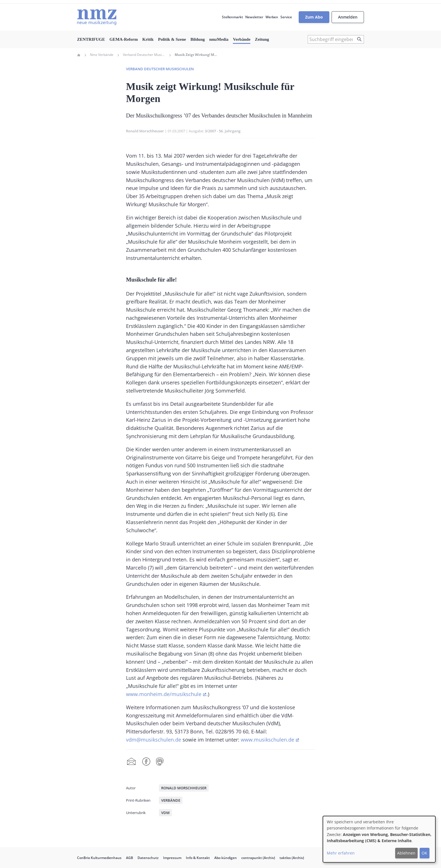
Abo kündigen (226, 858)
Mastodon (160, 762)
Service (286, 17)
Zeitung (262, 39)
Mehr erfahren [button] (341, 853)
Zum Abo (314, 17)
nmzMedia (219, 39)
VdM (165, 813)
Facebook (146, 762)
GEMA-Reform (124, 39)
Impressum (172, 858)
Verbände (242, 39)
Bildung (198, 39)
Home (79, 55)
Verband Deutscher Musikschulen (144, 55)
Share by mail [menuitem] (131, 762)
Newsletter (254, 17)
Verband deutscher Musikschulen (160, 69)
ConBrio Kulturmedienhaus (99, 858)
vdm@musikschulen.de (154, 740)
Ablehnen (406, 853)
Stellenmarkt (232, 17)
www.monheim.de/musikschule (164, 694)
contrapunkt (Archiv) (258, 858)
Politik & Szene (172, 39)
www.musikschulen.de (267, 740)
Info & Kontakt (198, 858)
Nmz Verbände (102, 55)
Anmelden (348, 17)
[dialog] (379, 839)
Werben (272, 17)
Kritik (148, 39)
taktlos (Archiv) (292, 858)
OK (424, 853)
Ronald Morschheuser (145, 131)
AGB (130, 858)
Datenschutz (148, 858)
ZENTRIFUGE (91, 39)
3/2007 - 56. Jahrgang (223, 131)
